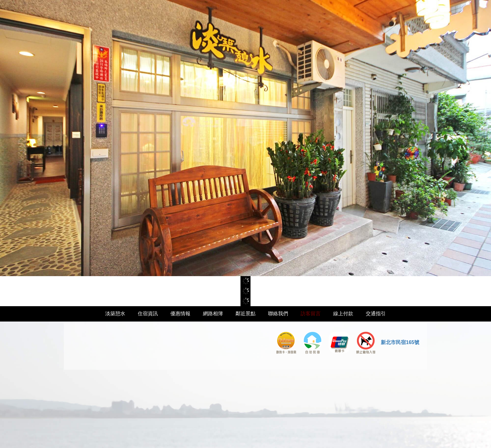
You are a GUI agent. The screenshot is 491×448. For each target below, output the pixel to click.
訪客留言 (311, 314)
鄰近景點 (246, 314)
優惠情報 (180, 314)
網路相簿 (213, 314)
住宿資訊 (148, 314)
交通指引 (376, 314)
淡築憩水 (115, 314)
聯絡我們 (278, 314)
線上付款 (343, 314)
